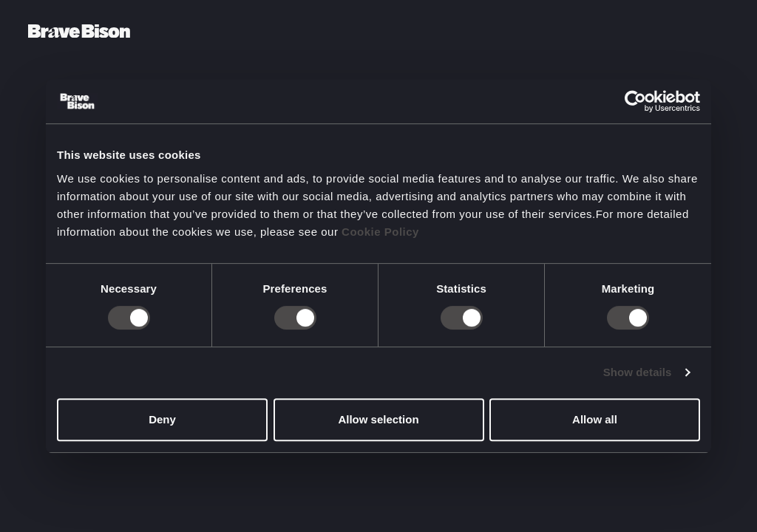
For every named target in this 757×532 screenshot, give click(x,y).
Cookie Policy (380, 232)
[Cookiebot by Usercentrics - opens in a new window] (635, 101)
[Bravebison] (79, 31)
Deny (162, 419)
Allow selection (378, 419)
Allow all (595, 419)
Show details (638, 372)
